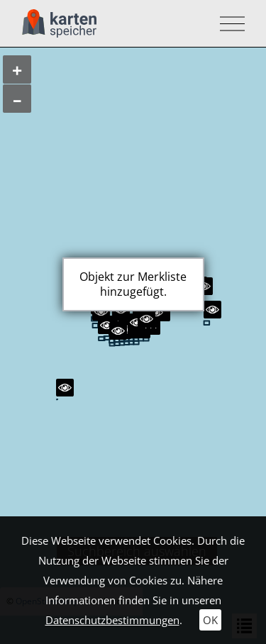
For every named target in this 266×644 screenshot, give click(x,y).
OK (210, 620)
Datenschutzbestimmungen (112, 620)
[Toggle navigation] (228, 24)
